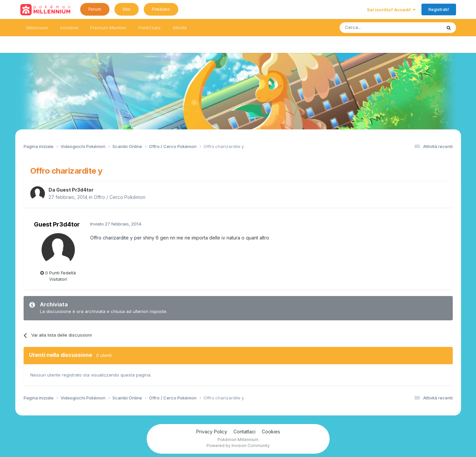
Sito (127, 9)
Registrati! (439, 9)
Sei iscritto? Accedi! (391, 10)
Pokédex (161, 9)
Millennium (37, 28)
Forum (95, 9)
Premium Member (108, 28)
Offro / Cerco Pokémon (120, 197)
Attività (180, 28)
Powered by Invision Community (238, 446)
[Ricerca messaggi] (375, 28)
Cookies (271, 432)
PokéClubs (150, 28)
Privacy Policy (212, 432)
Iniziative (69, 28)
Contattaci (244, 432)
